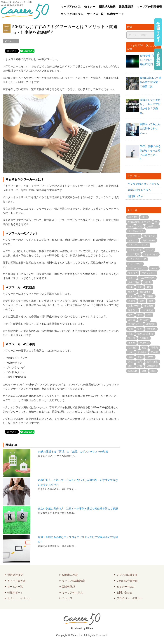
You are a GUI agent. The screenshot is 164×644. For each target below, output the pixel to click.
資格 (130, 362)
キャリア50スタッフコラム (143, 184)
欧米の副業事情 (145, 334)
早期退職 (151, 329)
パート (154, 268)
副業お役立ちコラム (139, 190)
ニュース (67, 598)
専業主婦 (144, 320)
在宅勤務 (149, 306)
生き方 (132, 343)
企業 (140, 287)
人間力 (147, 282)
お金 (140, 227)
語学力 (150, 357)
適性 (144, 371)
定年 (149, 315)
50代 (144, 217)
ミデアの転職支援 (127, 575)
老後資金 (142, 352)
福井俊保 (133, 348)
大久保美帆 (147, 310)
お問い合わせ (124, 593)
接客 (140, 329)
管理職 (154, 348)
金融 (153, 371)
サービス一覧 (95, 14)
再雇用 (132, 301)
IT (156, 222)
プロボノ (133, 273)
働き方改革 (145, 292)
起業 (140, 362)
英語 (130, 357)
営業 (151, 301)
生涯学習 (144, 343)
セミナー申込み (126, 587)
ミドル (132, 278)
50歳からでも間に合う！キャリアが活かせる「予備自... (150, 106)
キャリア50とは (71, 7)
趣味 (130, 366)
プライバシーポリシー (130, 598)
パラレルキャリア (137, 268)
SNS (131, 227)
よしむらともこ (136, 231)
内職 (140, 296)
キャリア (133, 240)
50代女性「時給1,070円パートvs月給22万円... (149, 60)
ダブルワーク (135, 264)
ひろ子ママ (152, 227)
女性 (130, 315)
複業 (140, 357)
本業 (130, 334)
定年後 (132, 320)
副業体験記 (126, 7)
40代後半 (133, 217)
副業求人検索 (107, 7)
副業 (142, 301)
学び (140, 315)
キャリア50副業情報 (149, 7)
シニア (150, 250)
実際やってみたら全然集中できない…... (150, 128)
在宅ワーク (134, 306)
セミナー (90, 7)
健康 (149, 287)
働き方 (132, 292)
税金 (144, 348)
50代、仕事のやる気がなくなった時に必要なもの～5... (150, 153)
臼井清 (154, 352)
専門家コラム (135, 196)
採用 (130, 329)
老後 (130, 352)
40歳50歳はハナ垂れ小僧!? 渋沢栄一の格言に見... (150, 82)
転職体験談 (152, 366)
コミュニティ (135, 250)
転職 (140, 366)
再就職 (150, 296)
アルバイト (134, 236)
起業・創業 (152, 362)
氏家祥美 (144, 338)
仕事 (130, 287)
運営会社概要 (15, 575)
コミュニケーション (138, 245)
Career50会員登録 (127, 581)
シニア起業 (134, 254)
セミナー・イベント (19, 598)
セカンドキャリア (137, 259)
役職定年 (151, 324)
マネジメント (149, 273)
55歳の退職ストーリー (139, 222)
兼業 (130, 296)
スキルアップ (151, 254)
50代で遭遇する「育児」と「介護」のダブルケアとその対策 (73, 452)
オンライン (150, 236)
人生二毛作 (134, 282)
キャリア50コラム (72, 14)
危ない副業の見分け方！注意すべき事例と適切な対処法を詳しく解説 (78, 509)
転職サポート (116, 14)
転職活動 (133, 371)
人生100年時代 (147, 278)
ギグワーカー (11, 41)
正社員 (132, 338)
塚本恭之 (133, 310)
